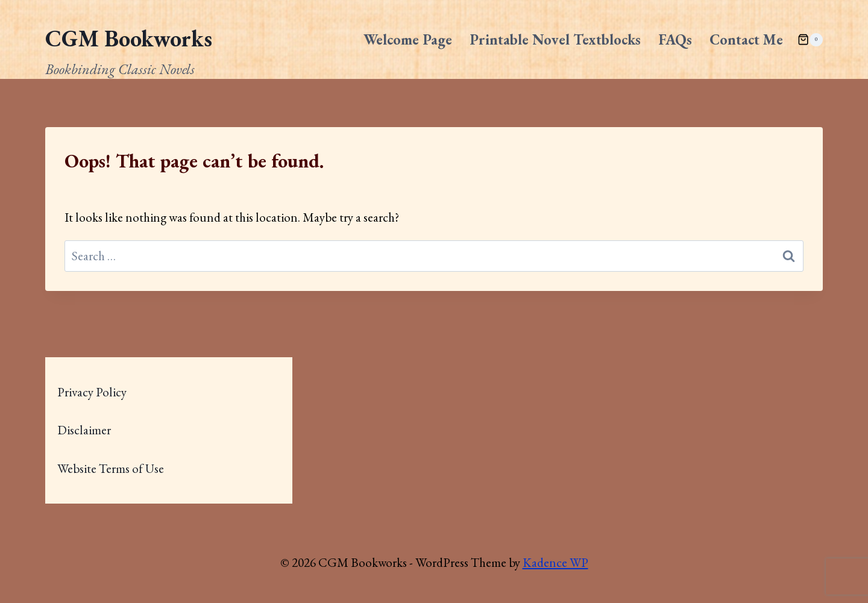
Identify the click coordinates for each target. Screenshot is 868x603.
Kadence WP (555, 562)
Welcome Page (408, 39)
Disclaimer (84, 430)
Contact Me (746, 39)
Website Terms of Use (111, 468)
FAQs (675, 39)
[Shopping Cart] (810, 40)
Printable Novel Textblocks (555, 39)
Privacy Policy (92, 392)
